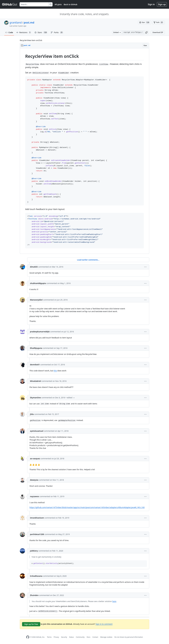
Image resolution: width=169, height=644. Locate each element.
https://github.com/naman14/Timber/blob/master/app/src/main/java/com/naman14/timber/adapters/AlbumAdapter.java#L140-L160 (87, 507)
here (114, 601)
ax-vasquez (35, 459)
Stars (41, 32)
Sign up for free (31, 624)
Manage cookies (106, 637)
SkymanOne (35, 398)
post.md (29, 23)
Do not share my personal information (129, 637)
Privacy (56, 637)
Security (64, 637)
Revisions (24, 32)
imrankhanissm (37, 518)
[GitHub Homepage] (28, 637)
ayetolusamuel (37, 431)
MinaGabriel (35, 381)
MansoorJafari (36, 300)
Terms (49, 637)
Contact (95, 637)
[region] (84, 151)
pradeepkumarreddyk (40, 332)
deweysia (34, 480)
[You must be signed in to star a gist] (145, 22)
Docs (88, 637)
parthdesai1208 (37, 534)
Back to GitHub (71, 4)
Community (80, 637)
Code (9, 32)
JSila (32, 414)
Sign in (151, 4)
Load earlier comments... (88, 260)
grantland (16, 23)
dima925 (34, 267)
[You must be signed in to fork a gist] (159, 22)
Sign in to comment (104, 624)
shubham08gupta (38, 283)
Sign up (162, 4)
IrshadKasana (36, 576)
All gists (58, 4)
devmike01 (35, 365)
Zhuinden (34, 595)
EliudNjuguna (36, 348)
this (55, 371)
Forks (57, 32)
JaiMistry (34, 551)
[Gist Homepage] (10, 4)
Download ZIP (158, 32)
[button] (146, 32)
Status (71, 637)
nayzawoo (35, 496)
